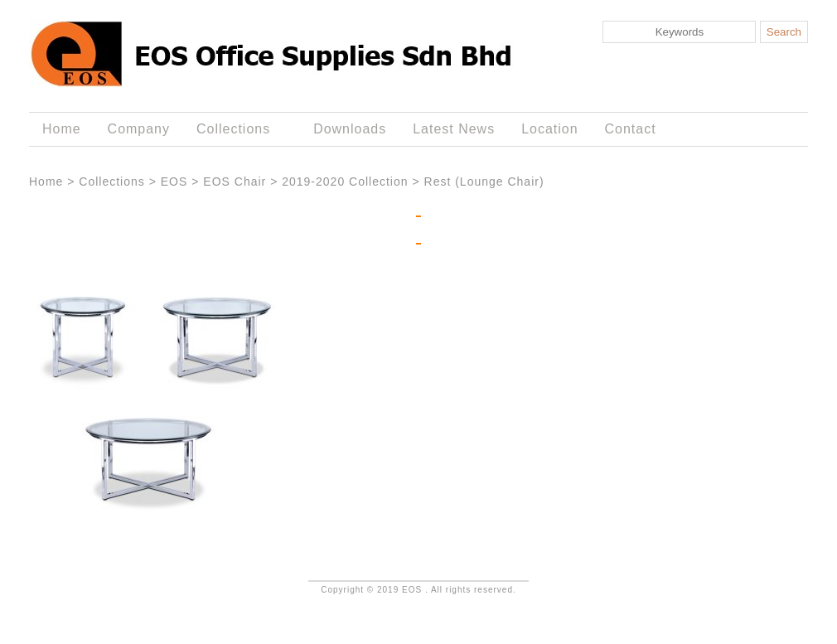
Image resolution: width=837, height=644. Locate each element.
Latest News (454, 129)
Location (549, 129)
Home (62, 129)
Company (139, 129)
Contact (631, 129)
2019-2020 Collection (345, 182)
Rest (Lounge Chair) (484, 182)
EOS (174, 182)
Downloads (350, 129)
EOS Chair (235, 182)
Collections (237, 129)
